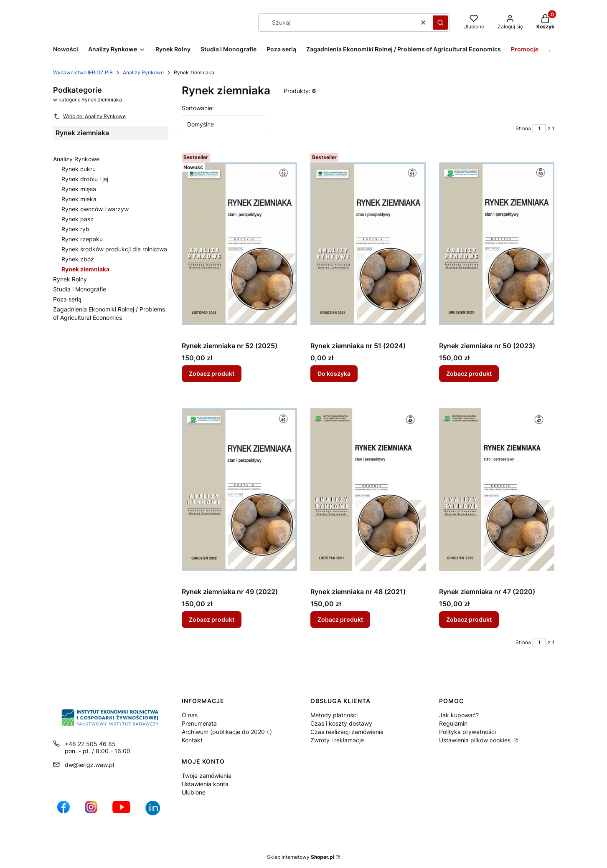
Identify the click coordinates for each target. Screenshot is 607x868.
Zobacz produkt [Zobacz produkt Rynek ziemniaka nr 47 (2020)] (469, 619)
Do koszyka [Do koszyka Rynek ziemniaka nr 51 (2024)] (334, 374)
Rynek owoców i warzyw (95, 209)
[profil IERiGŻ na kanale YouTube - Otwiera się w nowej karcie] (121, 811)
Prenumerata (199, 723)
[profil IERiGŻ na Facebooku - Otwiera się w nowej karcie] (63, 811)
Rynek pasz (77, 219)
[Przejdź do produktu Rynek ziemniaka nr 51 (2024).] (368, 244)
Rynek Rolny (70, 279)
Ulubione (194, 792)
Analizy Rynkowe (143, 72)
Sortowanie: (198, 108)
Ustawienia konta (205, 784)
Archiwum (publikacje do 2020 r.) (227, 732)
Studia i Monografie (80, 289)
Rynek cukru (79, 169)
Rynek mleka (79, 199)
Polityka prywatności (467, 732)
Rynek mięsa (79, 189)
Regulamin (453, 723)
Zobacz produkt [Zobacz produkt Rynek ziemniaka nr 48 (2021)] (340, 619)
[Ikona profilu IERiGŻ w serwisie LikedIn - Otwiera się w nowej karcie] (156, 811)
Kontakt (192, 740)
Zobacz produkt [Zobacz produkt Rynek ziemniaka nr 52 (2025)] (212, 374)
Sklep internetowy (301, 857)
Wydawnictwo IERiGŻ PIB (83, 72)
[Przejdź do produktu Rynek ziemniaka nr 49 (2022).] (239, 490)
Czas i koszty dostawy (341, 723)
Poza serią (67, 299)
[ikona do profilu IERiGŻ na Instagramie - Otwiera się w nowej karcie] (91, 811)
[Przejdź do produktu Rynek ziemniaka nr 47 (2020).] (497, 490)
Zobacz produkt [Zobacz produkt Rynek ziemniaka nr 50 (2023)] (469, 374)
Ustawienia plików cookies (476, 740)
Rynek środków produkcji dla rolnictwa (114, 249)
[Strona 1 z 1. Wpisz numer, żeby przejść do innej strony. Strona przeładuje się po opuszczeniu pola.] (539, 129)
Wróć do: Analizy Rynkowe (89, 116)
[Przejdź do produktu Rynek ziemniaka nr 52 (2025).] (239, 244)
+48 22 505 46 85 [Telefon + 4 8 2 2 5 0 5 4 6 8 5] (90, 744)
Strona (523, 128)
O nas (190, 715)
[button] (440, 23)
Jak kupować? (459, 715)
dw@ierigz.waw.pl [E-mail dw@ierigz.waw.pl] (89, 765)
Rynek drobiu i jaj (85, 179)
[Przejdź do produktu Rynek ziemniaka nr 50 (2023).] (497, 244)
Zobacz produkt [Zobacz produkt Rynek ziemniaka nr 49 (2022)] (212, 619)
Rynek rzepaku (82, 239)
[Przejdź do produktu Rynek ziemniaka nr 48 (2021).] (368, 490)
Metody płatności (334, 715)
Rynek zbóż (78, 259)
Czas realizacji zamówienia (347, 732)
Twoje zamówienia (207, 776)
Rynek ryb (75, 229)
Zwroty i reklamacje (337, 740)
